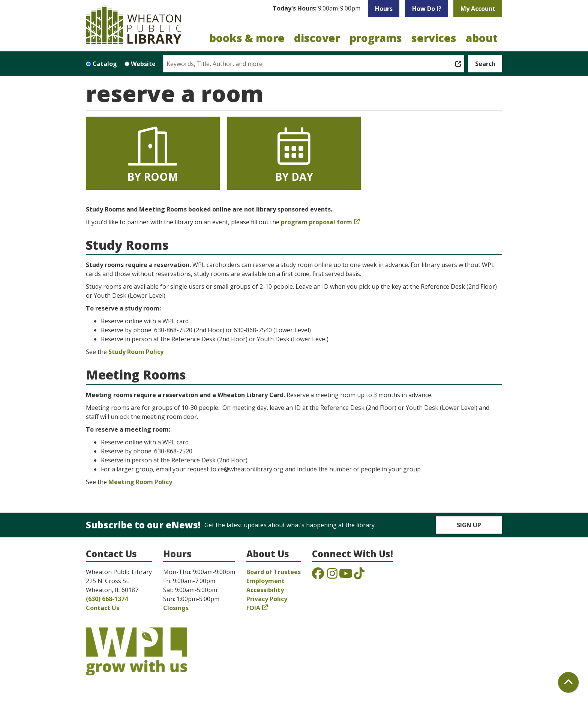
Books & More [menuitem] (247, 38)
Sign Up (469, 525)
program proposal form (316, 222)
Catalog (105, 64)
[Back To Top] (568, 682)
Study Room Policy (136, 352)
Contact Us (103, 608)
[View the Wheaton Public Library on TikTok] (359, 576)
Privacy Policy (267, 599)
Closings (176, 608)
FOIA (253, 608)
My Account (478, 9)
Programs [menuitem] (376, 38)
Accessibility (265, 590)
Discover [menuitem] (317, 38)
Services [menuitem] (434, 38)
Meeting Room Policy (140, 482)
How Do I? (427, 9)
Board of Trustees (274, 572)
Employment (265, 581)
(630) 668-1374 (107, 599)
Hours (384, 9)
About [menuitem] (482, 38)
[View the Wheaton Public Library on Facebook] (318, 576)
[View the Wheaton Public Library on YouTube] (346, 576)
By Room (153, 154)
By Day (294, 154)
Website (143, 64)
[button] (316, 9)
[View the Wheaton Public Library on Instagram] (332, 576)
